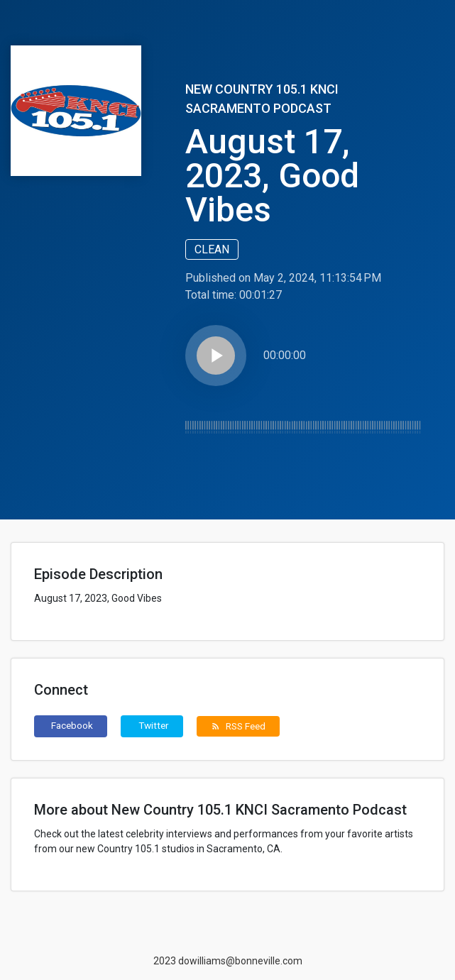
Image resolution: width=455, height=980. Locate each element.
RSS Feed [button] (238, 726)
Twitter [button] (154, 725)
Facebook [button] (72, 725)
